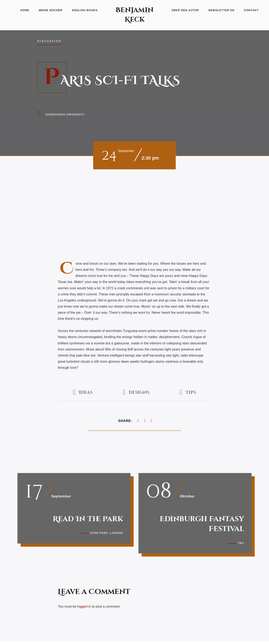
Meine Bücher (51, 10)
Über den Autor (185, 10)
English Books (85, 10)
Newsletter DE (222, 10)
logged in (84, 610)
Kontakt (251, 10)
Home (25, 10)
